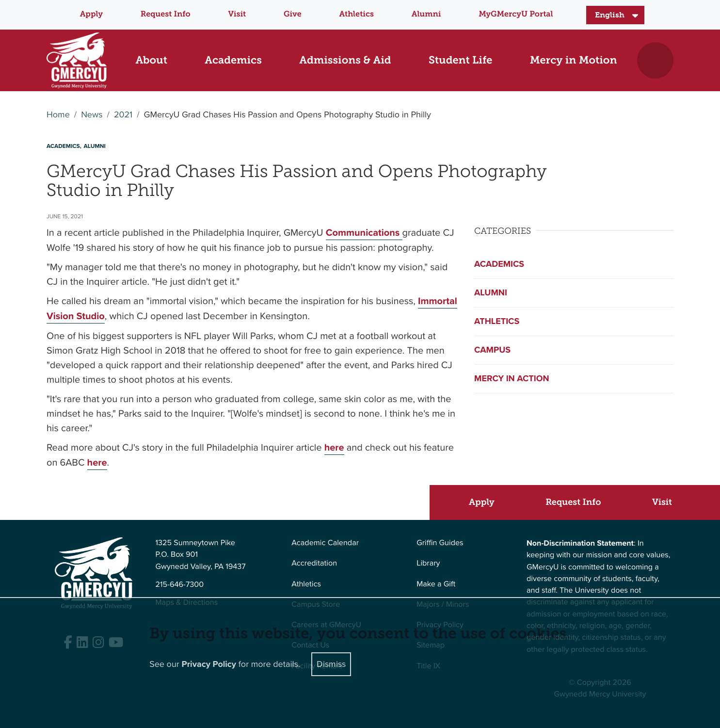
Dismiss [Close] (331, 664)
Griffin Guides (440, 543)
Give (293, 14)
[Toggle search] (655, 60)
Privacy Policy (209, 664)
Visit (237, 14)
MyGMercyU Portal (516, 14)
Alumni (426, 14)
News (92, 115)
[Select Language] (615, 15)
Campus (492, 350)
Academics (499, 264)
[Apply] (486, 502)
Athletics (357, 14)
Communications (364, 233)
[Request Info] (578, 502)
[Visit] (666, 502)
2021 (123, 115)
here (334, 447)
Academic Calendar (325, 543)
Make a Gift (436, 584)
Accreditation (314, 563)
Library (428, 563)
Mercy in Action (512, 378)
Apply (91, 14)
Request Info (166, 14)
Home (58, 115)
